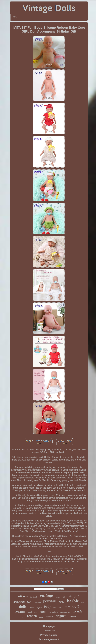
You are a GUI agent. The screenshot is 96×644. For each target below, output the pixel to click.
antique (58, 597)
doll (76, 606)
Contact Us (49, 631)
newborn (50, 617)
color (83, 603)
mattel (43, 612)
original (61, 616)
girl (77, 596)
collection (53, 612)
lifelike (55, 608)
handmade (34, 597)
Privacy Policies (49, 635)
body (29, 602)
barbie (73, 601)
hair (70, 596)
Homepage (49, 626)
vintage (47, 595)
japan (39, 607)
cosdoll (72, 616)
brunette (20, 612)
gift (64, 597)
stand (29, 612)
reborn (32, 616)
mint (36, 612)
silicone (23, 596)
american (19, 602)
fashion (32, 608)
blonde (77, 611)
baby (47, 607)
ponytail (50, 601)
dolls (23, 606)
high (61, 608)
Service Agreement (49, 639)
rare (67, 607)
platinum (37, 602)
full (62, 602)
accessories (65, 612)
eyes (23, 617)
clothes (41, 617)
